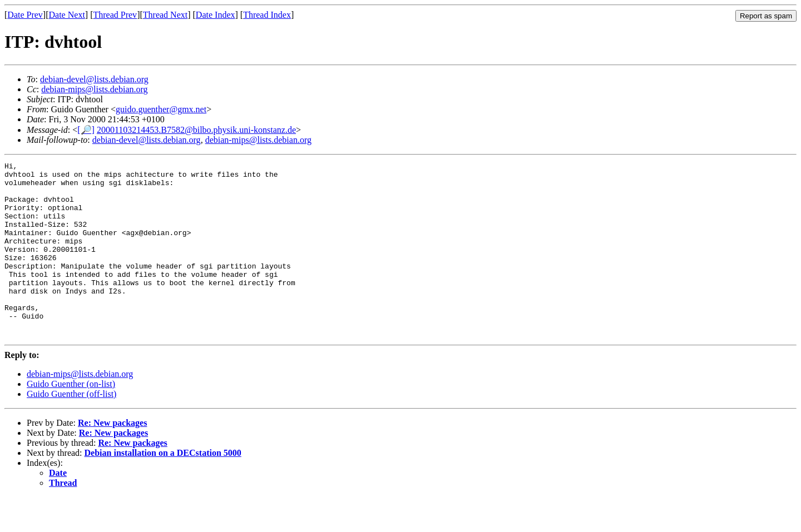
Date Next (67, 15)
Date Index (216, 15)
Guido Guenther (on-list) (71, 419)
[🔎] (86, 130)
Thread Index (267, 15)
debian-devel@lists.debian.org (94, 79)
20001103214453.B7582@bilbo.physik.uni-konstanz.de (196, 130)
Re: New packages (112, 458)
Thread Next (165, 15)
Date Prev (25, 15)
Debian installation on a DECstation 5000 (163, 488)
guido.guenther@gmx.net (161, 109)
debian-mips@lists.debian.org (94, 89)
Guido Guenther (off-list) (71, 429)
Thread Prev (115, 15)
